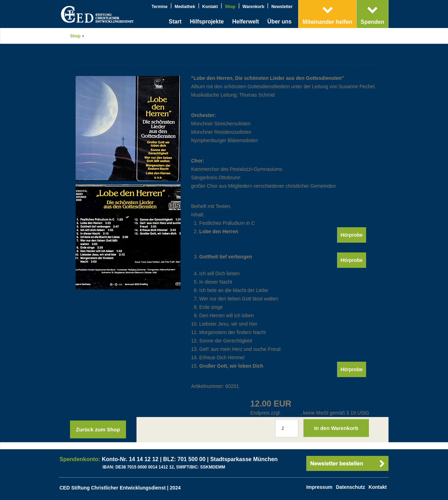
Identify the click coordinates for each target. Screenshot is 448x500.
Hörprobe (352, 235)
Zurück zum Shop (98, 429)
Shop (230, 7)
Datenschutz (351, 487)
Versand (291, 413)
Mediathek (185, 7)
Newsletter (282, 7)
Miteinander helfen (327, 22)
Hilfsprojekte (207, 22)
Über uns (279, 22)
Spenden (372, 22)
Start (175, 22)
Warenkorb (253, 7)
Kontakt (210, 7)
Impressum (319, 487)
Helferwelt (245, 22)
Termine (160, 7)
